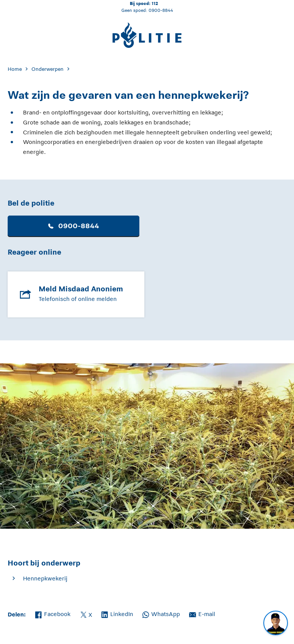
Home (15, 69)
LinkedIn (117, 613)
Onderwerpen (47, 69)
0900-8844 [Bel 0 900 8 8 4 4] (161, 10)
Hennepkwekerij (45, 578)
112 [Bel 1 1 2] (155, 3)
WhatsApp (161, 613)
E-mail (202, 613)
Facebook (53, 613)
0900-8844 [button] (74, 226)
